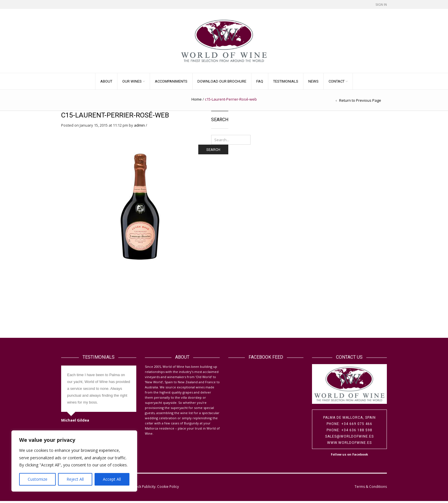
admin (139, 127)
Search (213, 151)
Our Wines (132, 83)
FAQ (260, 83)
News (313, 83)
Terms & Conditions (371, 489)
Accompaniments (171, 83)
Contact (337, 83)
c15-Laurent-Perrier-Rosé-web (115, 117)
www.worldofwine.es (349, 445)
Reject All (75, 479)
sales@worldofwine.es (349, 438)
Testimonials (286, 83)
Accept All (112, 479)
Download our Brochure (222, 83)
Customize (38, 479)
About (106, 83)
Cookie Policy (168, 489)
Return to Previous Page (360, 102)
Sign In (381, 4)
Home (197, 101)
